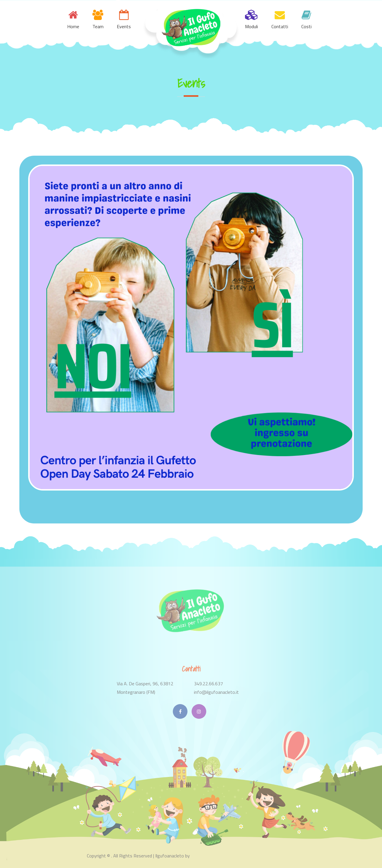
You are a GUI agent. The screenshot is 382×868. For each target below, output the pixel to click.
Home (73, 26)
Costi (306, 26)
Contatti (280, 26)
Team (98, 26)
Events (124, 26)
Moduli (251, 26)
